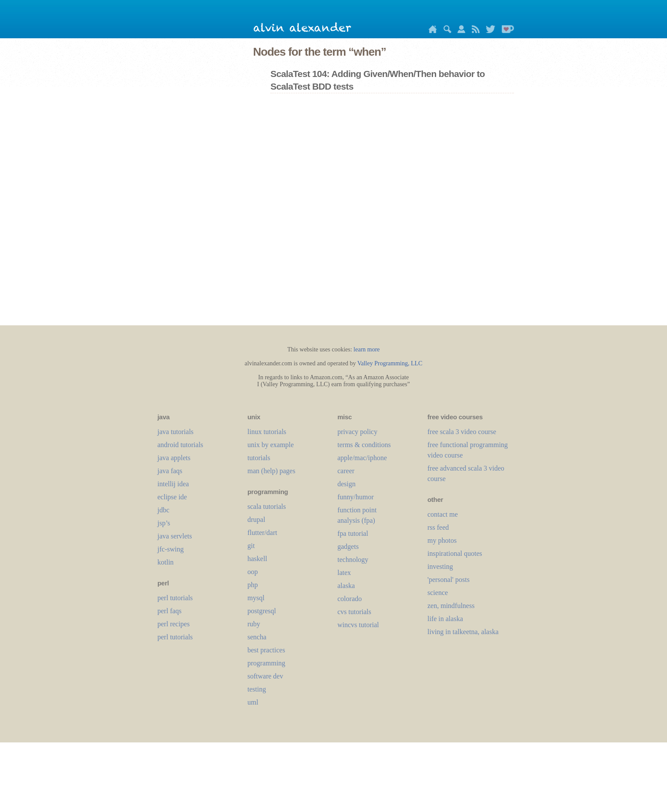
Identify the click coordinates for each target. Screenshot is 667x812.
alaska (346, 586)
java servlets (175, 536)
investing (440, 566)
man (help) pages (271, 471)
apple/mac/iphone (362, 458)
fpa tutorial (353, 533)
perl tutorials (175, 598)
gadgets (348, 546)
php (253, 585)
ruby (254, 624)
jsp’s (164, 523)
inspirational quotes (455, 553)
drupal (256, 520)
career (346, 471)
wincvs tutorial (358, 625)
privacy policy (357, 432)
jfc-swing (170, 549)
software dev (265, 676)
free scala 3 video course (462, 432)
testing (257, 689)
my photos (442, 540)
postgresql (262, 611)
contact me (443, 514)
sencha (257, 637)
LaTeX (344, 573)
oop (253, 572)
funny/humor (356, 497)
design (347, 484)
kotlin (165, 562)
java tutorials (175, 432)
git (251, 546)
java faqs (170, 471)
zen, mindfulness (451, 606)
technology (353, 560)
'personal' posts (449, 580)
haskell (257, 559)
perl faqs (170, 611)
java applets (174, 458)
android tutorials (180, 445)
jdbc (163, 510)
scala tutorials (267, 506)
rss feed (438, 527)
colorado (350, 599)
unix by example (271, 445)
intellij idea (173, 484)
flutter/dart (262, 533)
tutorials (259, 458)
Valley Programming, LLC (390, 363)
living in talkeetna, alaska (463, 632)
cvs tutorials (354, 612)
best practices (266, 650)
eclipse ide (172, 497)
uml (253, 702)
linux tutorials (267, 432)
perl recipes (173, 624)
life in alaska (445, 619)
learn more (367, 349)
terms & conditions (364, 445)
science (438, 593)
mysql (256, 598)
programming (266, 663)
